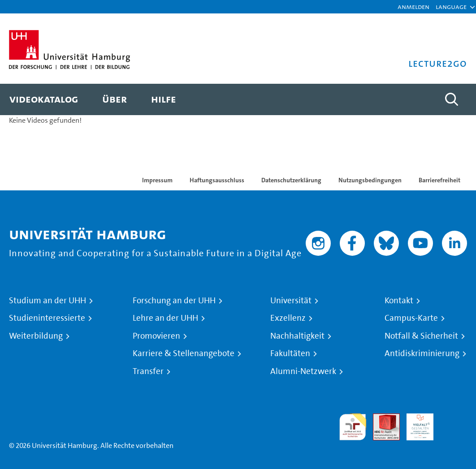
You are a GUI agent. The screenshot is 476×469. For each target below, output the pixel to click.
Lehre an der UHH (165, 318)
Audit (381, 419)
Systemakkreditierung (454, 419)
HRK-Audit (415, 424)
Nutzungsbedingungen (370, 180)
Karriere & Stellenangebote (184, 353)
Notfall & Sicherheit (421, 336)
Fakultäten (290, 353)
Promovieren (156, 336)
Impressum (157, 180)
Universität (291, 301)
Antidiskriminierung (422, 353)
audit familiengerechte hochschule (353, 427)
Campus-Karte (411, 318)
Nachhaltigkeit (297, 336)
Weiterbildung (36, 336)
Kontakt (399, 301)
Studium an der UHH (48, 301)
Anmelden (413, 6)
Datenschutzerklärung (291, 180)
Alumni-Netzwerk (303, 371)
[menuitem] (44, 99)
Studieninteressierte (47, 318)
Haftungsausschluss (217, 180)
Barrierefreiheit (439, 180)
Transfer (148, 371)
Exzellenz (288, 318)
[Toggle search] (451, 99)
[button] (451, 7)
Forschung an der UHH (174, 301)
